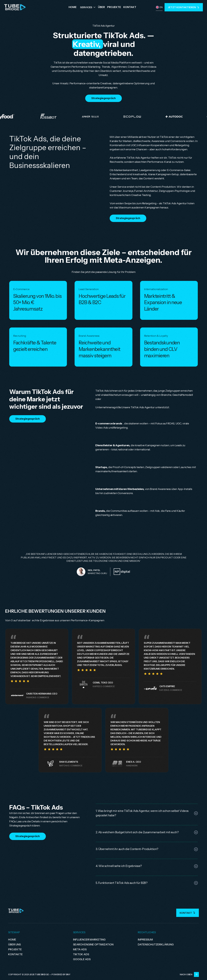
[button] (88, 7)
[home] (15, 7)
